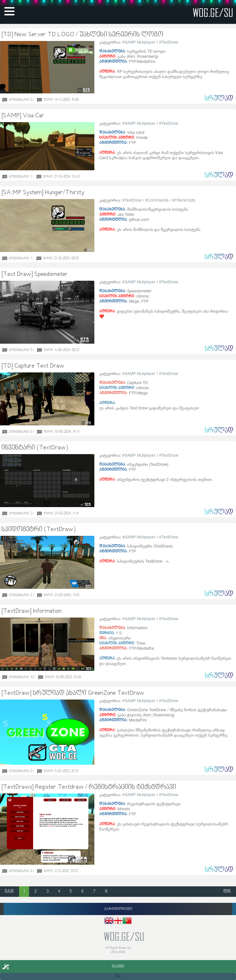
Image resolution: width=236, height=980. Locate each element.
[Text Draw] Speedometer (35, 274)
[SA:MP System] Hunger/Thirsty (43, 193)
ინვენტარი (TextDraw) (35, 448)
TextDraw (170, 42)
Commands (158, 200)
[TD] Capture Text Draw (33, 366)
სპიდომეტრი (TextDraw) (38, 530)
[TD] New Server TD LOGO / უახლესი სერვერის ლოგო (82, 35)
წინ (227, 892)
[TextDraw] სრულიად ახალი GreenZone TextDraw (73, 693)
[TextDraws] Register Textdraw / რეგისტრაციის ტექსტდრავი (89, 787)
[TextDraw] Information (31, 611)
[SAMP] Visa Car (23, 116)
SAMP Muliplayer (140, 42)
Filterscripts (185, 200)
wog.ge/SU (213, 12)
